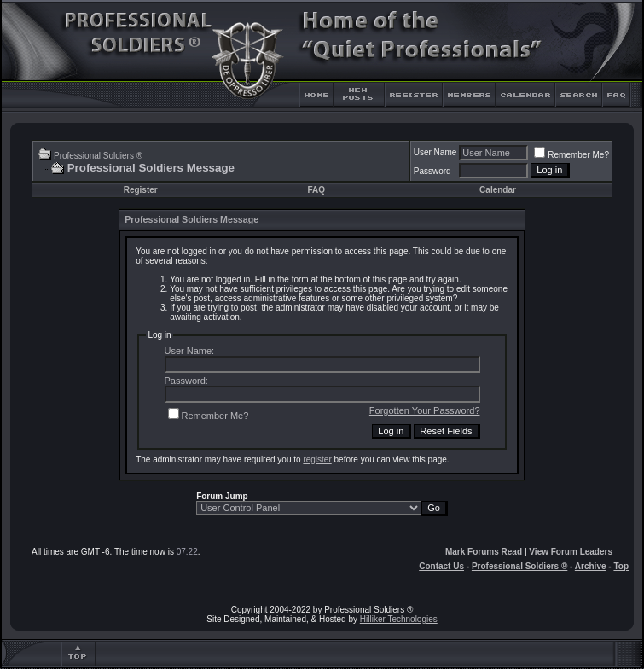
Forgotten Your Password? (425, 410)
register (317, 460)
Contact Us (441, 566)
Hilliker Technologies (399, 619)
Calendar (498, 190)
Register (141, 190)
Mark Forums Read (484, 552)
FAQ (316, 190)
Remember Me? (571, 155)
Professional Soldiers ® (98, 156)
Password (432, 171)
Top (621, 566)
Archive (591, 566)
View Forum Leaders (571, 552)
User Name (435, 152)
